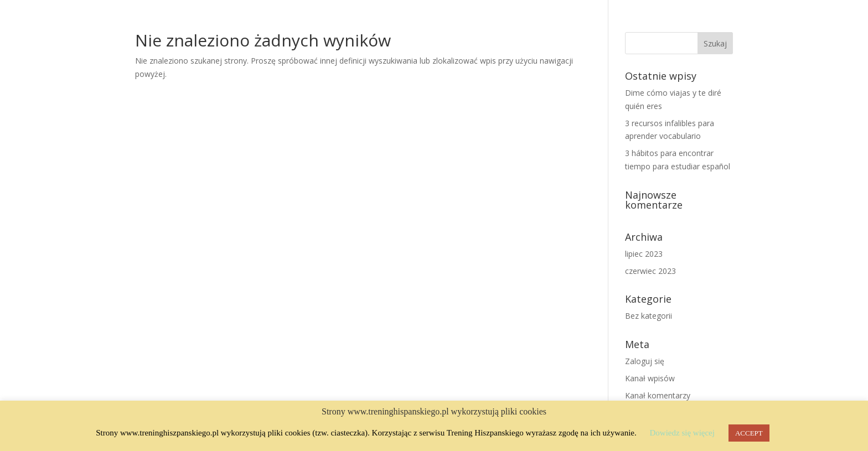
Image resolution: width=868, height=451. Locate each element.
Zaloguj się (645, 361)
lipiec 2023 (644, 254)
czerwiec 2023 (650, 271)
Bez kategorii (649, 316)
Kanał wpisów (650, 378)
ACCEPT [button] (749, 433)
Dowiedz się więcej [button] (682, 433)
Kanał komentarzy (658, 395)
